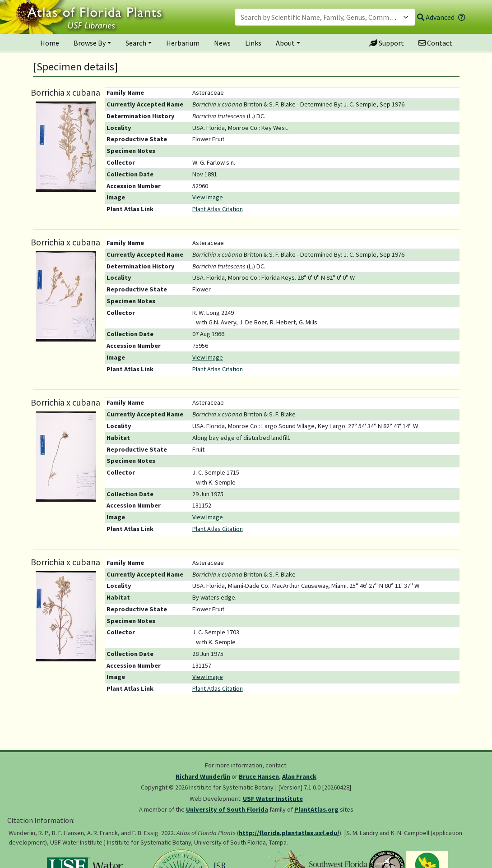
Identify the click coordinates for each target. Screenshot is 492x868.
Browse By (90, 43)
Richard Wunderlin (203, 776)
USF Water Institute (273, 799)
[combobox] (325, 17)
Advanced (436, 17)
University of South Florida (227, 809)
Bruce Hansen (259, 776)
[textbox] (320, 17)
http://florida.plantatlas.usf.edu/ (289, 833)
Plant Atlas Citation (218, 209)
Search (136, 43)
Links (253, 43)
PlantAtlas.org (316, 809)
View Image (208, 197)
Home (50, 43)
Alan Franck (299, 776)
